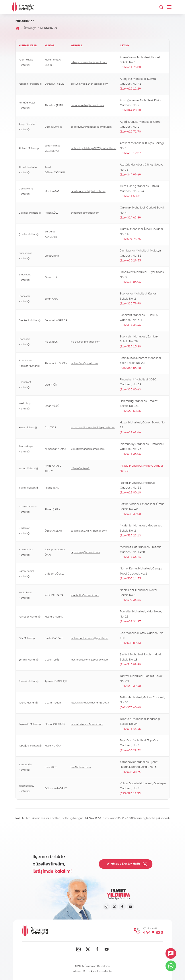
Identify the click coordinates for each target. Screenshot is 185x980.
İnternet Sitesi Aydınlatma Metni (92, 971)
